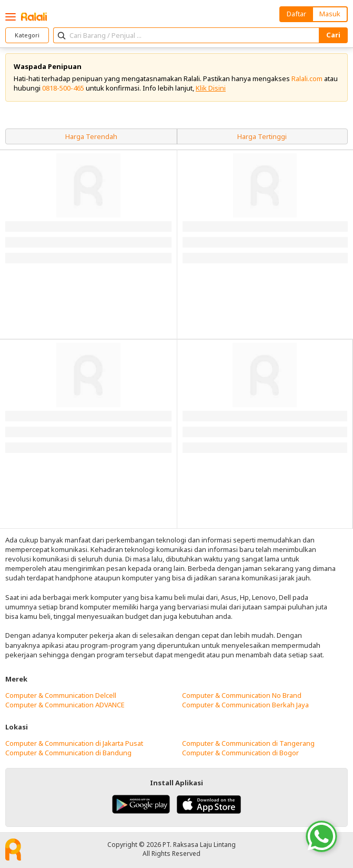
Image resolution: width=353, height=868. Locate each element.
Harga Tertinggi (262, 136)
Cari (333, 35)
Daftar (296, 14)
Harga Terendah (91, 136)
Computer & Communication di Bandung (68, 753)
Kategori (27, 35)
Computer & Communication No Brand (242, 695)
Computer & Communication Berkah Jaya (245, 705)
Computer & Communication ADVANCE (65, 705)
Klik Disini (211, 88)
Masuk (330, 14)
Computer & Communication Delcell (61, 695)
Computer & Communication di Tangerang (248, 743)
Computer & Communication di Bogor (240, 753)
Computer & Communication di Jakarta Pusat (74, 743)
